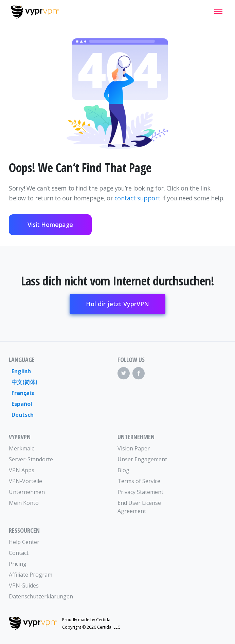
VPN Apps (22, 470)
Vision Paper (134, 448)
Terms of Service (139, 481)
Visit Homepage (50, 225)
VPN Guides (24, 585)
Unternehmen (27, 492)
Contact (19, 553)
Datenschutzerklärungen (36, 596)
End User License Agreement (139, 507)
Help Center (24, 542)
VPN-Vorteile (25, 481)
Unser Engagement (142, 459)
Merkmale (22, 448)
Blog (123, 470)
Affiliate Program (31, 575)
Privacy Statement (140, 492)
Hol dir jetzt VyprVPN (117, 304)
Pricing (18, 564)
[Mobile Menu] (218, 11)
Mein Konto (24, 503)
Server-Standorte (31, 459)
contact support (137, 198)
